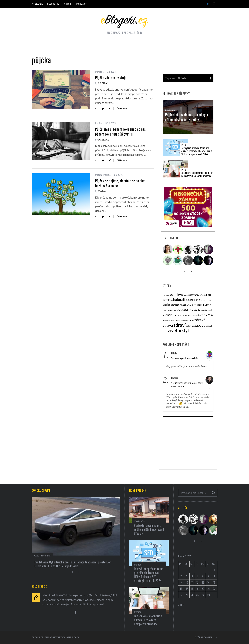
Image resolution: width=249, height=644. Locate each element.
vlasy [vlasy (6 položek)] (165, 320)
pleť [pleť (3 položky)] (188, 310)
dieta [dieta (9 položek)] (208, 295)
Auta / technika (42, 555)
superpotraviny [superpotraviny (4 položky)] (194, 315)
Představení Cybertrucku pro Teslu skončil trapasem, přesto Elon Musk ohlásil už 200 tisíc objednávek (73, 564)
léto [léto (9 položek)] (209, 305)
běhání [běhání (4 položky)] (184, 295)
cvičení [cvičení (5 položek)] (201, 295)
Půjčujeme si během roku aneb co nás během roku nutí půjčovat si (120, 131)
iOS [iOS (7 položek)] (188, 300)
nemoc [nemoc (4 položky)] (173, 310)
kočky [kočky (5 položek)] (188, 305)
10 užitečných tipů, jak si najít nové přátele (187, 384)
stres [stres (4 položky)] (182, 315)
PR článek (37, 4)
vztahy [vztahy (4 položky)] (179, 320)
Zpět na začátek (206, 637)
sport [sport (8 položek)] (169, 315)
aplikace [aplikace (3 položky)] (166, 295)
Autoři (68, 4)
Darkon (102, 191)
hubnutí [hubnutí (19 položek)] (179, 299)
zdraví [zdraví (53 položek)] (180, 325)
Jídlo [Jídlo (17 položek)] (166, 305)
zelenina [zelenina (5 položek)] (190, 326)
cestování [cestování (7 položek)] (193, 295)
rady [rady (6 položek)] (198, 310)
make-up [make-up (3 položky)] (166, 310)
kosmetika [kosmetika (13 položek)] (178, 305)
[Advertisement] (188, 444)
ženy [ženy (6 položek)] (165, 331)
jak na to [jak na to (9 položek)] (195, 300)
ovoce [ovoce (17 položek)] (181, 310)
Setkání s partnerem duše (185, 358)
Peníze (99, 72)
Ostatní (99, 175)
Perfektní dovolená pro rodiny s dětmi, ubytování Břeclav (186, 117)
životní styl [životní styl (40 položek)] (178, 330)
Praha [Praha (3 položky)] (192, 310)
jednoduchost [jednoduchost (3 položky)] (206, 300)
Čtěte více (122, 108)
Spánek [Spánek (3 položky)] (176, 315)
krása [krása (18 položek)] (196, 305)
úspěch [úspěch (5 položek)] (209, 326)
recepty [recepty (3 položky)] (204, 310)
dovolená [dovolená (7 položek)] (168, 300)
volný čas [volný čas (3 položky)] (172, 320)
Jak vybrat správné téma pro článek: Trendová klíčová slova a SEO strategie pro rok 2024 (197, 151)
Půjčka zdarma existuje (111, 78)
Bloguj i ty (53, 4)
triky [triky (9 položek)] (211, 315)
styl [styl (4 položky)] (186, 315)
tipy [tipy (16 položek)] (204, 315)
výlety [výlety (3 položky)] (184, 320)
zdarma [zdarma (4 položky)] (190, 320)
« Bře (181, 605)
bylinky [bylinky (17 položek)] (175, 294)
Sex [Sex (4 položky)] (164, 315)
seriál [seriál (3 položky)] (210, 310)
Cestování (170, 110)
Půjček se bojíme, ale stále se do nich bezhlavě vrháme (120, 183)
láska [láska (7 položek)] (203, 305)
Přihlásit (82, 4)
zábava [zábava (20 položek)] (200, 325)
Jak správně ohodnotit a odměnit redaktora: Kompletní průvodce (197, 174)
